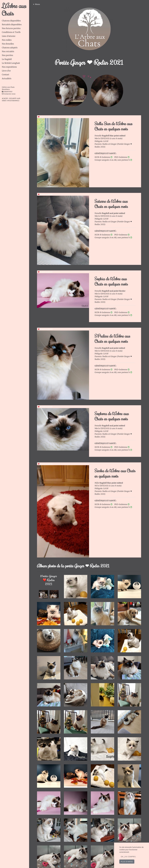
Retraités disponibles (12, 25)
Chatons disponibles (11, 21)
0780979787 (8, 92)
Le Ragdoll (7, 59)
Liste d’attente (9, 36)
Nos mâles (7, 40)
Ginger (114, 144)
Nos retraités (8, 51)
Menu (38, 4)
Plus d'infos (127, 862)
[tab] (15, 21)
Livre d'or (6, 71)
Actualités (7, 78)
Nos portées (7, 55)
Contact (6, 75)
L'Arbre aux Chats (14, 9)
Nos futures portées (11, 28)
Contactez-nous (9, 94)
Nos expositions (9, 67)
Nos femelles (8, 44)
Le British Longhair (11, 63)
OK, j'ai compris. (129, 857)
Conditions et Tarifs (11, 32)
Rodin (105, 144)
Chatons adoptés (10, 48)
